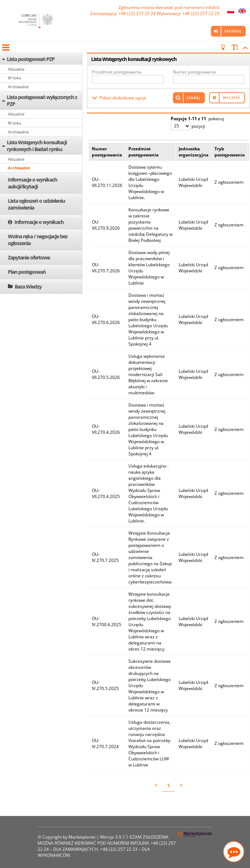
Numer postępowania (194, 72)
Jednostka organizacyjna (194, 152)
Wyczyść (232, 98)
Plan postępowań (27, 272)
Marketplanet (82, 837)
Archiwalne (18, 87)
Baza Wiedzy (28, 287)
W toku (15, 78)
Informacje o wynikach (39, 222)
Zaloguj (233, 31)
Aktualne (16, 69)
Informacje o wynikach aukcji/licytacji (32, 183)
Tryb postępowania (230, 152)
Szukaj (193, 98)
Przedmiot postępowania (117, 72)
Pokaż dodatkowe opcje (123, 98)
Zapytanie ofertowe (29, 257)
